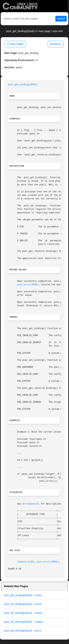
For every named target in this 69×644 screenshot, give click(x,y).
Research (56, 44)
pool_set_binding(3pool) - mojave (23, 622)
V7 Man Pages (15, 44)
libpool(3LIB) (26, 562)
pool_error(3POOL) (28, 285)
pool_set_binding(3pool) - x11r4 (22, 631)
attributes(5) (31, 504)
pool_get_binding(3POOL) (23, 85)
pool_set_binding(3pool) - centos (23, 613)
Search (61, 19)
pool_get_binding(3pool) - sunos (23, 595)
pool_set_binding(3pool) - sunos (23, 604)
